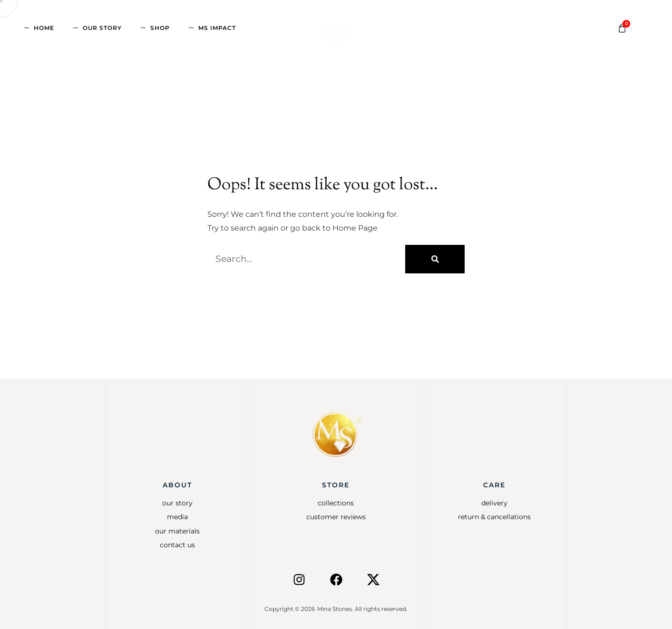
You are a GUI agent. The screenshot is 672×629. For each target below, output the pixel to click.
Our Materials (177, 531)
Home (44, 28)
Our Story (102, 28)
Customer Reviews (336, 517)
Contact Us (177, 545)
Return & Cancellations (494, 517)
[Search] (435, 259)
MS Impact (217, 28)
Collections (336, 503)
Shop (160, 28)
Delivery (494, 503)
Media (177, 517)
